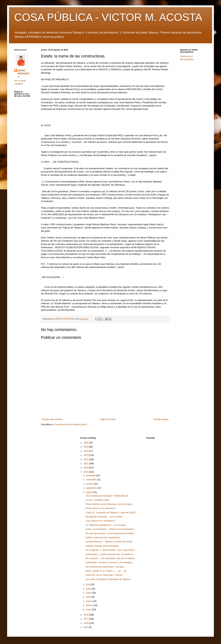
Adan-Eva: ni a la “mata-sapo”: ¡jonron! (104, 575)
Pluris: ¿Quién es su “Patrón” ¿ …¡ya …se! (106, 571)
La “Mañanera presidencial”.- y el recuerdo (106, 525)
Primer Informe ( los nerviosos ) (100, 508)
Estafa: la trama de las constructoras (103, 538)
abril (88, 597)
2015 (86, 627)
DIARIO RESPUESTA (24, 74)
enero (89, 610)
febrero (90, 605)
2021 (86, 464)
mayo (89, 593)
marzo (89, 601)
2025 (86, 447)
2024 (86, 451)
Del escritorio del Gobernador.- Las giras (105, 567)
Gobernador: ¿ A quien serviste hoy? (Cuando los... (110, 554)
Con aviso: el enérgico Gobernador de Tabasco (108, 579)
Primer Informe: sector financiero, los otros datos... (110, 504)
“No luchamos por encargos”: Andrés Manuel (107, 496)
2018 (86, 615)
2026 (86, 443)
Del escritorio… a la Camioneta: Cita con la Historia (110, 558)
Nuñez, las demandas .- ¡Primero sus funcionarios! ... (111, 529)
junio (89, 589)
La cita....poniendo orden (97, 500)
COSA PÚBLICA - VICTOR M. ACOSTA (108, 17)
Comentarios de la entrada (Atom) (71, 425)
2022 (86, 459)
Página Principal (108, 419)
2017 (86, 619)
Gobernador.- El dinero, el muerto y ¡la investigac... (110, 563)
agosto (90, 492)
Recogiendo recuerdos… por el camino (104, 517)
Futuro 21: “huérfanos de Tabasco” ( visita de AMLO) (110, 513)
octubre (90, 484)
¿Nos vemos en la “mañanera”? (101, 521)
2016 (86, 623)
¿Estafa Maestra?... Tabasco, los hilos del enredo (109, 542)
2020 (86, 468)
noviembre (91, 480)
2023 (86, 455)
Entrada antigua (161, 419)
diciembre (91, 476)
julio (88, 584)
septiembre (92, 488)
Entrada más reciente (52, 419)
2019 (86, 472)
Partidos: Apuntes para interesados (102, 546)
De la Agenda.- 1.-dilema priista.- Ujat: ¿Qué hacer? (110, 550)
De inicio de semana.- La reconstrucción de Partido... (111, 533)
